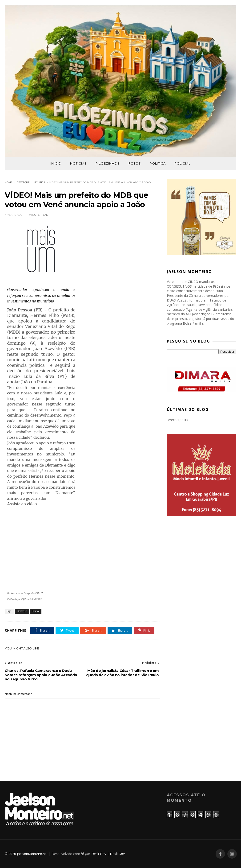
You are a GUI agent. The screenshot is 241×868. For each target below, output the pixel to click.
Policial (182, 163)
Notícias (78, 163)
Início (56, 163)
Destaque (23, 182)
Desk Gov (99, 854)
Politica (40, 182)
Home (9, 182)
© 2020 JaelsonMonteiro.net (26, 854)
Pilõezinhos (108, 163)
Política (158, 163)
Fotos (135, 163)
